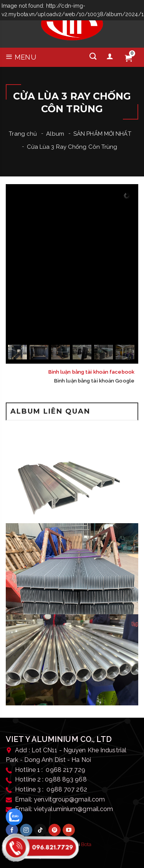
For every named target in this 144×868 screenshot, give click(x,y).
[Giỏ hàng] (128, 58)
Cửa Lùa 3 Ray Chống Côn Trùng (72, 147)
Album (55, 134)
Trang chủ (23, 134)
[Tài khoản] (110, 57)
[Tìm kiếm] (93, 57)
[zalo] (14, 817)
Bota (86, 844)
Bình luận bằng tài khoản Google (94, 381)
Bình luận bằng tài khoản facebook (91, 372)
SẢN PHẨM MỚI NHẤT (102, 134)
